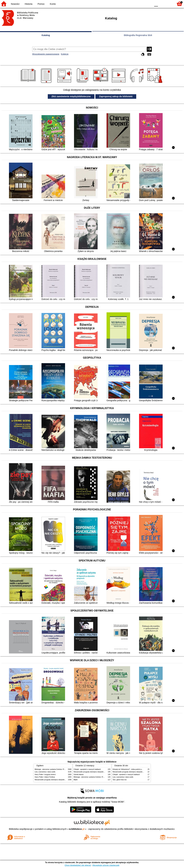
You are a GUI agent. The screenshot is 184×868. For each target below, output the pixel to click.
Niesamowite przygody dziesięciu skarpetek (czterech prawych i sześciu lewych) (63, 780)
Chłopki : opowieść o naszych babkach (87, 769)
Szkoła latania (79, 775)
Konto (53, 4)
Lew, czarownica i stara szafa (45, 772)
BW (136, 4)
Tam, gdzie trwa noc (120, 780)
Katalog (46, 35)
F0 (156, 4)
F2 (169, 4)
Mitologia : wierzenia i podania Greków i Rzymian (52, 769)
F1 (161, 4)
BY (149, 4)
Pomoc (41, 4)
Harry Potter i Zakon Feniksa (45, 777)
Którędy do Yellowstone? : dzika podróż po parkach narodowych (135, 769)
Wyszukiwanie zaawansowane (46, 54)
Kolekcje (65, 54)
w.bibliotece (77, 829)
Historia (29, 4)
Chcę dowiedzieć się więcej (78, 865)
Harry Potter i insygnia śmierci (45, 775)
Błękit (76, 780)
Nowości (15, 4)
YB (142, 4)
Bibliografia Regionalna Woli (138, 35)
